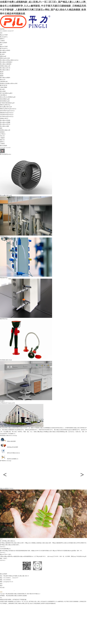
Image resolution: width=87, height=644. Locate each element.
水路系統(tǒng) (4, 236)
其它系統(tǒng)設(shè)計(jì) (7, 116)
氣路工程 (2, 140)
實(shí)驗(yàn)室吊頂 (5, 124)
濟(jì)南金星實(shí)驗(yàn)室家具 (14, 596)
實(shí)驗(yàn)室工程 (5, 68)
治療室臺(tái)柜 (4, 82)
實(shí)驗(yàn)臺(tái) (5, 70)
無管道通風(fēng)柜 (5, 101)
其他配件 (2, 401)
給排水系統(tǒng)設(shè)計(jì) (7, 111)
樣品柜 (2, 74)
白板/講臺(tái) (3, 95)
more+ (2, 539)
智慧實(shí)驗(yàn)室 (5, 66)
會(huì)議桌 (3, 91)
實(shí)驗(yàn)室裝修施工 (6, 62)
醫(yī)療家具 (3, 52)
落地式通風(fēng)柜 (5, 99)
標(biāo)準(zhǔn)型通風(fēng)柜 (8, 97)
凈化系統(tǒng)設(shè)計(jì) (7, 115)
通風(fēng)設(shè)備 (5, 58)
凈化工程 (2, 136)
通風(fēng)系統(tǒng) (5, 105)
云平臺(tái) (3, 134)
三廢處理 (2, 138)
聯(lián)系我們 (3, 43)
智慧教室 (2, 132)
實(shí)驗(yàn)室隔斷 (5, 122)
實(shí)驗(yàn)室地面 (5, 120)
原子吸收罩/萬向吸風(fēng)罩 (7, 103)
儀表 (1, 128)
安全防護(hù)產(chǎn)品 (6, 360)
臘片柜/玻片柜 (4, 85)
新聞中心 (2, 39)
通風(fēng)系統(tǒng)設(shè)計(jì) (8, 109)
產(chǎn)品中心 (4, 37)
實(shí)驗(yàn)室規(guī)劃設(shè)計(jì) (9, 60)
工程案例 (2, 41)
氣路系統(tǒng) (4, 319)
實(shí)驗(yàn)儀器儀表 (6, 64)
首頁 (1, 33)
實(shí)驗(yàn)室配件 (5, 78)
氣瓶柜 (2, 76)
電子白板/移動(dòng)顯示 (6, 93)
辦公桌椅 (2, 89)
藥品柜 (2, 72)
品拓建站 (25, 596)
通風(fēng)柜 (3, 56)
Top (1, 598)
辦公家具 (2, 54)
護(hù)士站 (3, 80)
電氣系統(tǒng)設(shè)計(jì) (7, 113)
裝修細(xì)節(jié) (4, 118)
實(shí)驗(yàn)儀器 (5, 126)
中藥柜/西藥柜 (4, 87)
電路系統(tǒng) (4, 278)
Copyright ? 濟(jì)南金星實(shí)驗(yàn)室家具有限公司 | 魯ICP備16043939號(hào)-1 (20, 594)
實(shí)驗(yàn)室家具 (5, 50)
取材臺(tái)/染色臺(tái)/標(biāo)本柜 (9, 83)
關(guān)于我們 (4, 35)
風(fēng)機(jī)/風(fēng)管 (6, 107)
